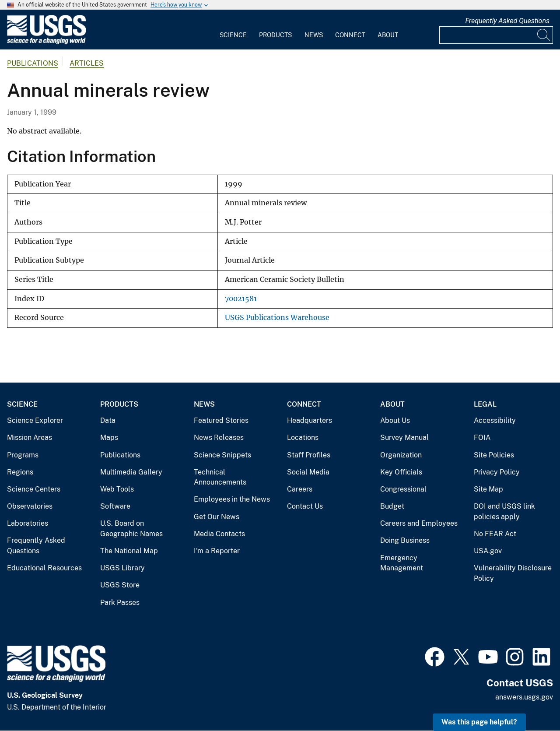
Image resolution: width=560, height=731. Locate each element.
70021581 (241, 299)
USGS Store (120, 585)
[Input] (496, 35)
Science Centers (34, 489)
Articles (87, 63)
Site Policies (494, 455)
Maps (109, 438)
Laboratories (28, 523)
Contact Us (305, 506)
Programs (23, 455)
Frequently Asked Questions (507, 21)
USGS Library (122, 568)
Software (115, 506)
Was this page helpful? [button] (479, 722)
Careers (300, 489)
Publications (33, 63)
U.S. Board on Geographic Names (131, 529)
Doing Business (405, 540)
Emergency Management (402, 563)
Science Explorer (35, 420)
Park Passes (120, 603)
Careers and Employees (419, 523)
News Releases (219, 438)
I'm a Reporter (217, 551)
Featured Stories (221, 420)
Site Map (488, 489)
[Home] (46, 42)
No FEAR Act (495, 534)
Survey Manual (404, 438)
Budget (392, 506)
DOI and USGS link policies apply (504, 511)
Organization (401, 455)
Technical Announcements (220, 477)
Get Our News (217, 517)
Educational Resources (44, 568)
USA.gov (488, 551)
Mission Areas (30, 438)
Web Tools (117, 489)
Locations (303, 438)
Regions (20, 472)
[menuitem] (233, 30)
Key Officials (401, 472)
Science (233, 35)
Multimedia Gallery (131, 472)
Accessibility (495, 420)
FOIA (482, 438)
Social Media (308, 472)
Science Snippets (222, 455)
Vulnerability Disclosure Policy (513, 573)
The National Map (129, 551)
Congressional (403, 489)
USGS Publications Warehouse (277, 318)
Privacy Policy (497, 472)
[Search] (544, 35)
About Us (395, 420)
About (388, 35)
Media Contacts (219, 534)
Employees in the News (232, 499)
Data (108, 420)
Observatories (30, 506)
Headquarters (310, 420)
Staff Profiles (309, 455)
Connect (350, 35)
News (314, 35)
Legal (485, 404)
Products (275, 35)
